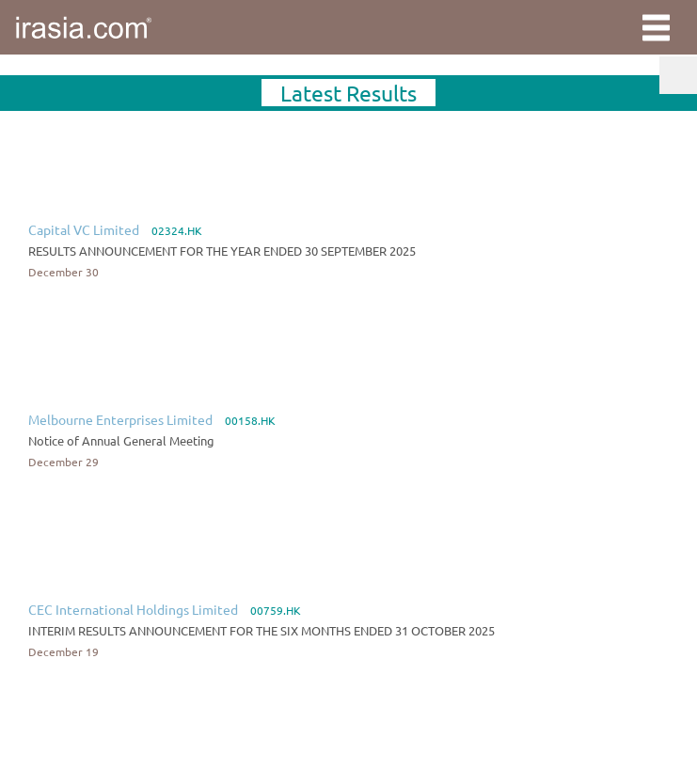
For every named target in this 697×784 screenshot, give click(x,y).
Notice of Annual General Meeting (121, 440)
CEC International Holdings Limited (133, 609)
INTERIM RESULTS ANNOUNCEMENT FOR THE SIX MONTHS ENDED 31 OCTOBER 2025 (261, 630)
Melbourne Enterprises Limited (120, 419)
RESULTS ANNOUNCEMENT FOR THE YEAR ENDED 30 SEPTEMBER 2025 (222, 251)
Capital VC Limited (84, 229)
